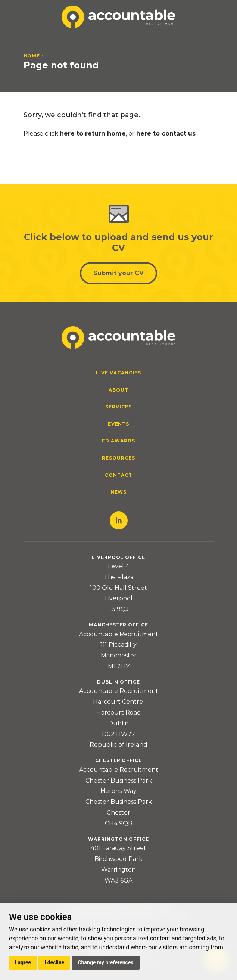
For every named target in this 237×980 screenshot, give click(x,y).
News (119, 492)
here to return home (93, 133)
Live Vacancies (118, 373)
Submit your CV (118, 273)
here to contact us (166, 133)
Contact (118, 475)
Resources (118, 458)
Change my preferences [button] (105, 962)
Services (118, 407)
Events (119, 424)
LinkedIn (119, 520)
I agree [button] (23, 962)
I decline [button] (54, 962)
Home (32, 56)
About (118, 390)
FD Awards (118, 441)
